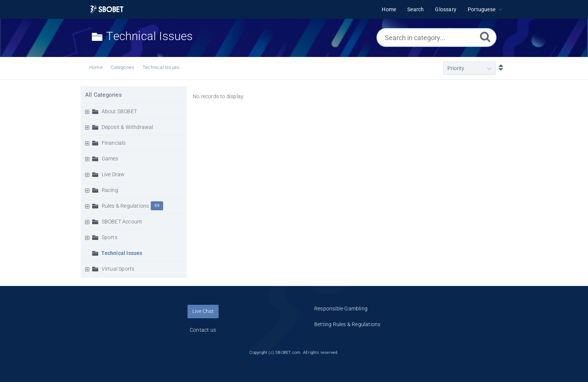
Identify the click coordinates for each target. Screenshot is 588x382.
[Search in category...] (436, 37)
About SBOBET (119, 111)
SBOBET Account (122, 222)
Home (96, 67)
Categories (122, 67)
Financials (114, 143)
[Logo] (107, 10)
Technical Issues (161, 67)
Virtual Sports (118, 269)
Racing (110, 190)
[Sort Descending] (499, 68)
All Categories (103, 95)
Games (110, 159)
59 (157, 206)
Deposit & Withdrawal (127, 127)
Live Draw (113, 174)
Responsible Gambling (341, 309)
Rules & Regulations (125, 206)
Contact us (203, 330)
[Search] (485, 37)
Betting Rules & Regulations (347, 324)
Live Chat (203, 311)
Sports (109, 237)
